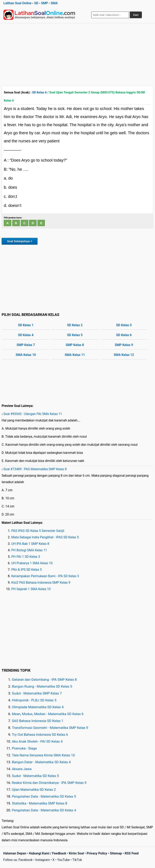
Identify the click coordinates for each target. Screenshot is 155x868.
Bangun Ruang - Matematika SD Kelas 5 (42, 686)
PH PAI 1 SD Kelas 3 (26, 557)
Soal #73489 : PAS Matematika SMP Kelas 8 (35, 469)
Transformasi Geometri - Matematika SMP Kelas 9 (50, 728)
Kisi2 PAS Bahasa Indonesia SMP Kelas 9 (41, 583)
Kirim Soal (76, 853)
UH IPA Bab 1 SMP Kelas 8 (30, 544)
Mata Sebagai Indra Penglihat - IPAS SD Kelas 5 (45, 537)
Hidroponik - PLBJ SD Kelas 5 (34, 700)
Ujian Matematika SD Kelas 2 (34, 790)
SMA (54, 3)
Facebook (26, 860)
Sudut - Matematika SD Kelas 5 (35, 776)
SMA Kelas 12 (124, 355)
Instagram (42, 860)
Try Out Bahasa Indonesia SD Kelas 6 (40, 735)
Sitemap (116, 853)
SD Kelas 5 (75, 335)
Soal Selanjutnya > (20, 241)
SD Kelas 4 (26, 335)
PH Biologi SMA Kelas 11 (29, 550)
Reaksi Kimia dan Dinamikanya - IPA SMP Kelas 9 (49, 783)
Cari (136, 15)
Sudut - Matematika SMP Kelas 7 (37, 693)
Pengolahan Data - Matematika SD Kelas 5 (44, 796)
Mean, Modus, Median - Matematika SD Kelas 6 (48, 714)
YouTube (63, 860)
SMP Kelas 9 (124, 345)
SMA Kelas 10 (26, 355)
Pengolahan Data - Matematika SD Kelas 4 (44, 810)
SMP (44, 3)
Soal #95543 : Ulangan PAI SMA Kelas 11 (33, 414)
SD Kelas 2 (75, 325)
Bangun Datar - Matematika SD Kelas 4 (41, 762)
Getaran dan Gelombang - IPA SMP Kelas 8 (44, 680)
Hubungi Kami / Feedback (48, 853)
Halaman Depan (15, 853)
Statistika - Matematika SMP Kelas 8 (40, 803)
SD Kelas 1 (26, 325)
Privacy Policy (97, 853)
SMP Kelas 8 (75, 345)
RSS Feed (132, 853)
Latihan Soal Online (17, 3)
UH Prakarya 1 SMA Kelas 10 (32, 563)
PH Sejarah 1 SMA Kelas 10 (31, 589)
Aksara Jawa (22, 769)
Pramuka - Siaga (24, 748)
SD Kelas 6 (39, 92)
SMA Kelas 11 (75, 355)
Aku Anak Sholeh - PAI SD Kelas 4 (37, 741)
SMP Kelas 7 (26, 345)
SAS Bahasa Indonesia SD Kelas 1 (38, 721)
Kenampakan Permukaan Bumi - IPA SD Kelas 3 (45, 576)
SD (36, 3)
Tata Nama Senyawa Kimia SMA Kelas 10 (43, 755)
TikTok (77, 860)
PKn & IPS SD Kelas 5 (27, 570)
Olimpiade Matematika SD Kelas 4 (38, 707)
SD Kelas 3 (124, 325)
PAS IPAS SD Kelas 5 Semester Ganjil (38, 531)
